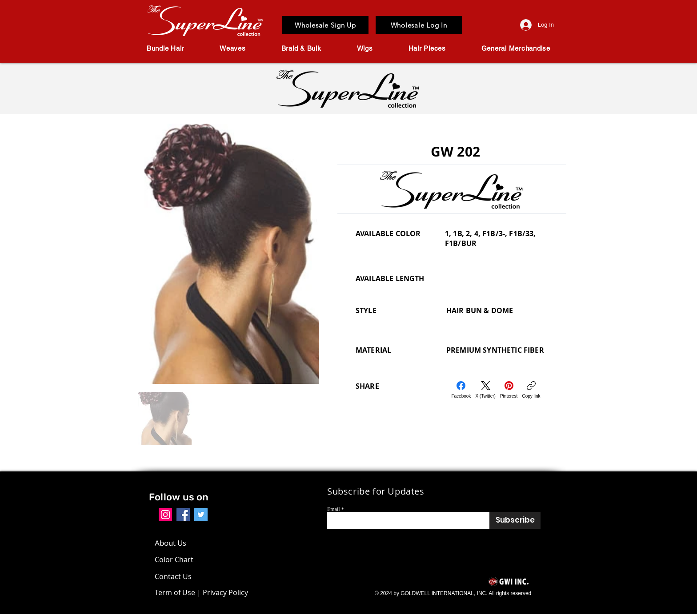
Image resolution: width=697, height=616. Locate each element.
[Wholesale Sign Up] (325, 25)
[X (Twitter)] (485, 390)
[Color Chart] (176, 560)
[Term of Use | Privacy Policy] (201, 592)
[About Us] (175, 543)
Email (334, 509)
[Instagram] (165, 515)
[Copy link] (531, 390)
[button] (165, 48)
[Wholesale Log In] (419, 25)
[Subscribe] (515, 520)
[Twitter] (201, 515)
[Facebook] (461, 390)
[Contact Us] (180, 576)
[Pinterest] (509, 390)
